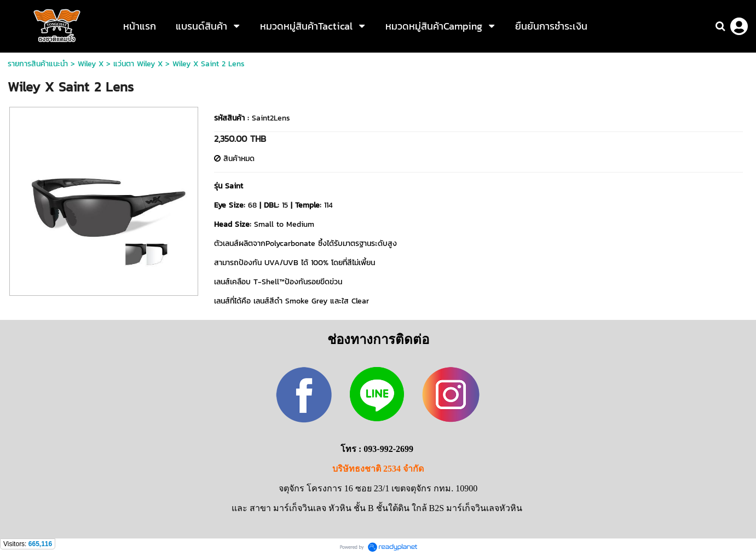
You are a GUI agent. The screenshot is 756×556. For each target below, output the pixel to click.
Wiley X (91, 64)
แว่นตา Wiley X (138, 64)
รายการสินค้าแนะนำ (38, 64)
